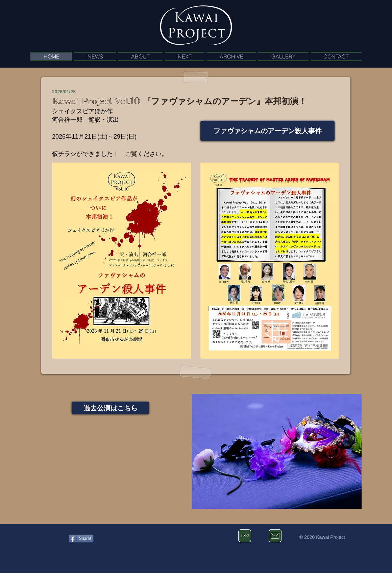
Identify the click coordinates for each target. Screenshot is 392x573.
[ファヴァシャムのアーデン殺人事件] (267, 131)
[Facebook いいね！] (48, 536)
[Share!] (81, 539)
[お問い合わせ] (275, 536)
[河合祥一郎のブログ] (245, 536)
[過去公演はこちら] (110, 408)
